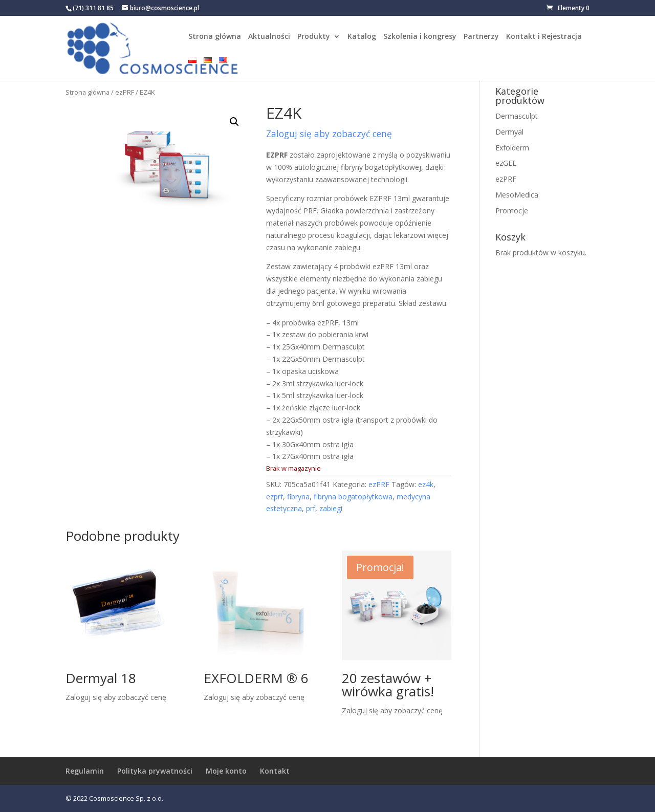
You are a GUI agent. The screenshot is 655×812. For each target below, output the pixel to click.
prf (311, 508)
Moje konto (226, 771)
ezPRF (125, 92)
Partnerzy (481, 37)
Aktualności (269, 37)
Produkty (314, 37)
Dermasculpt (517, 116)
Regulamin (85, 771)
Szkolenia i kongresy (420, 37)
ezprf (275, 497)
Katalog (362, 37)
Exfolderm (512, 148)
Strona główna (215, 37)
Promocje (512, 211)
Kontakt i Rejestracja (544, 37)
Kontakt (275, 771)
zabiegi (331, 508)
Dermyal (509, 132)
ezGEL (506, 163)
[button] (234, 122)
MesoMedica (517, 195)
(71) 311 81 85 (93, 8)
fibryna (298, 497)
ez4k (426, 484)
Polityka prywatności (155, 771)
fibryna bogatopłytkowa (353, 497)
